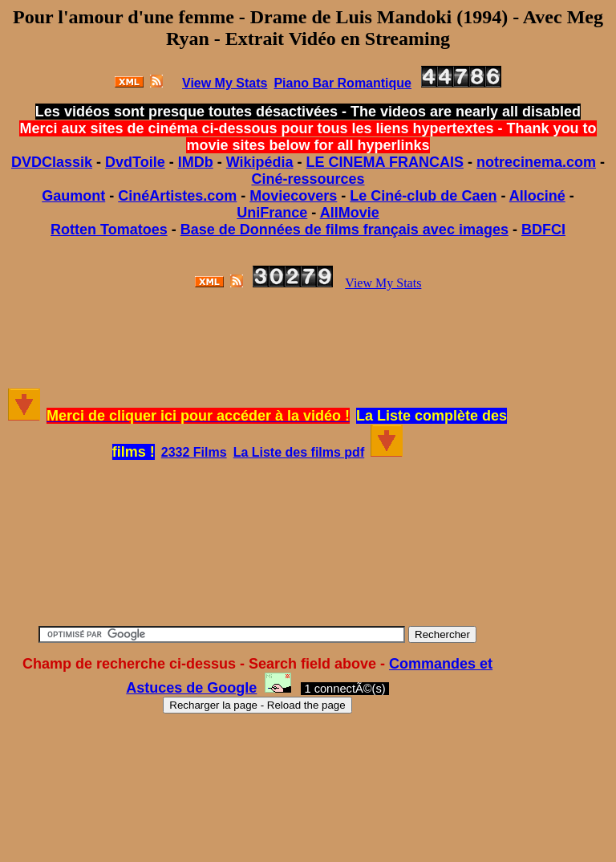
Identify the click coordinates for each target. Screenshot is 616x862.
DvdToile (135, 162)
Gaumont (73, 196)
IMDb (196, 162)
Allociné (537, 196)
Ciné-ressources (308, 179)
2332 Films (194, 452)
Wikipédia (260, 162)
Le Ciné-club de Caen (423, 196)
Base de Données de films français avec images (344, 230)
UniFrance (272, 213)
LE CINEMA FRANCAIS (385, 162)
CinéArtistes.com (177, 196)
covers (314, 196)
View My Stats (383, 283)
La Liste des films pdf (299, 452)
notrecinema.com (536, 162)
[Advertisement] (308, 340)
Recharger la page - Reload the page (257, 705)
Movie (270, 196)
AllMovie (350, 213)
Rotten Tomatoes (109, 230)
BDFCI (543, 230)
